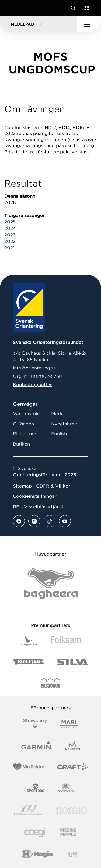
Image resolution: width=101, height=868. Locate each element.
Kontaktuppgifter (32, 385)
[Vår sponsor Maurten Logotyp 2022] (72, 746)
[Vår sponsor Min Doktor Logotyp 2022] (29, 767)
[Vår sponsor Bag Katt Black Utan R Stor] (51, 583)
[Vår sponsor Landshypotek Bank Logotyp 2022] (29, 641)
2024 (10, 228)
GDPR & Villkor (53, 486)
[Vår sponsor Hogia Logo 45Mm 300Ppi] (37, 855)
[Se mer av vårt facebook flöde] (19, 521)
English (59, 434)
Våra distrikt (27, 414)
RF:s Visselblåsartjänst (38, 507)
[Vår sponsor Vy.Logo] (72, 855)
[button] (39, 24)
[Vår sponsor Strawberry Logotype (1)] (35, 723)
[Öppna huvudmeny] (89, 24)
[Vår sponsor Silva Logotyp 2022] (73, 662)
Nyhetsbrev (64, 424)
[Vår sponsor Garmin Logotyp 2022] (37, 746)
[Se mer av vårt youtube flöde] (65, 521)
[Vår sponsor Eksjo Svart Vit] (50, 683)
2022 (10, 241)
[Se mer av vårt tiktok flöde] (50, 521)
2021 (9, 248)
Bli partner (25, 434)
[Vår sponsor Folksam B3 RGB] (66, 641)
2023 (10, 235)
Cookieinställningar (35, 496)
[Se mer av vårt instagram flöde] (34, 521)
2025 (10, 222)
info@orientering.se (34, 368)
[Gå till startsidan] (14, 8)
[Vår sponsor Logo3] (35, 832)
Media (58, 414)
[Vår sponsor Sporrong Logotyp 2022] (66, 788)
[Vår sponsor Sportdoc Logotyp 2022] (36, 788)
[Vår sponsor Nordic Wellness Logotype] (29, 810)
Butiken (21, 444)
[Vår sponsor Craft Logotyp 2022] (73, 767)
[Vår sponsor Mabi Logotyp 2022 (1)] (69, 723)
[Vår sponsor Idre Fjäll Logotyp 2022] (29, 662)
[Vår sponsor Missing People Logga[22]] (68, 832)
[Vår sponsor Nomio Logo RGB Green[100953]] (71, 810)
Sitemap (22, 486)
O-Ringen (23, 424)
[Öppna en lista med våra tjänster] (86, 8)
